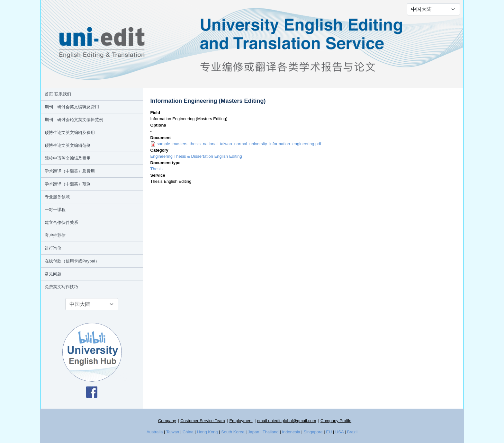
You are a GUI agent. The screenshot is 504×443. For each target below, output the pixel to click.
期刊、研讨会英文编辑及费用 (72, 107)
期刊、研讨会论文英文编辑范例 (74, 120)
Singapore (313, 432)
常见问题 (53, 274)
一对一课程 (55, 210)
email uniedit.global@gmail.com (286, 421)
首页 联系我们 (58, 94)
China (188, 432)
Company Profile (336, 421)
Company (167, 421)
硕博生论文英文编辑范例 (68, 145)
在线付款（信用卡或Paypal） (72, 261)
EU (329, 432)
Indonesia (291, 432)
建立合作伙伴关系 (61, 222)
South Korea (233, 432)
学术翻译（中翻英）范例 (68, 184)
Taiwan (173, 432)
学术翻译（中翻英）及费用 (70, 171)
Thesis (157, 169)
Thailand (271, 432)
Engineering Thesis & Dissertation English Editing (196, 156)
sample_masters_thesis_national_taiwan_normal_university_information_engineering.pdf (239, 144)
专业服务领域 (57, 197)
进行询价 (53, 248)
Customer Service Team (203, 421)
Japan (253, 432)
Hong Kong (207, 432)
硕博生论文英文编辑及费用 (70, 133)
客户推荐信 (55, 235)
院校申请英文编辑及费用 (68, 158)
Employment (241, 421)
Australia (155, 432)
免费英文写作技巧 (61, 287)
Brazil (352, 432)
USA (339, 432)
